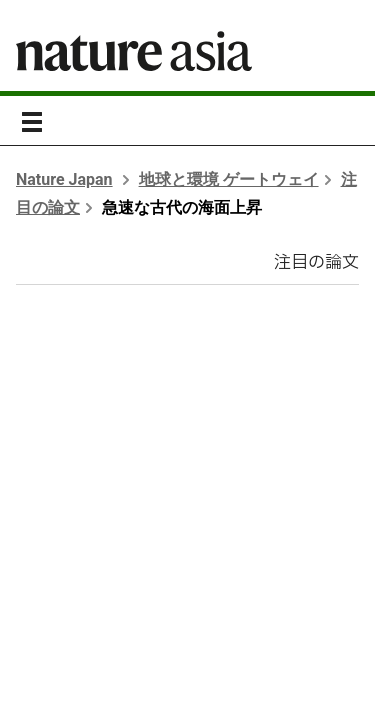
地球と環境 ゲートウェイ (229, 179)
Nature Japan (64, 179)
